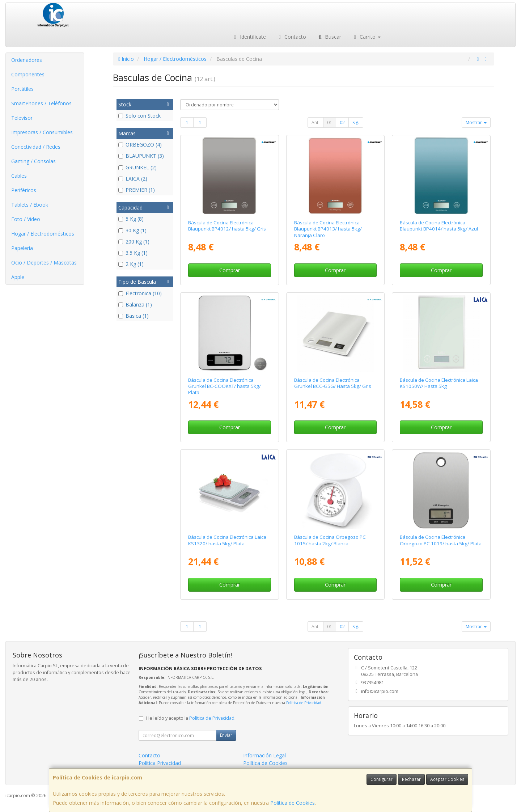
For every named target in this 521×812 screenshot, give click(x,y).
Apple (18, 277)
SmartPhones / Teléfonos (41, 103)
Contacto (292, 37)
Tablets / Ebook (30, 205)
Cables (19, 176)
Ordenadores (27, 60)
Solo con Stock (139, 116)
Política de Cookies (293, 803)
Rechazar (411, 779)
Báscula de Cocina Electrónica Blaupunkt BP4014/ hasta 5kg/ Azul (439, 226)
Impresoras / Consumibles (42, 132)
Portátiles (22, 89)
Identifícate (249, 37)
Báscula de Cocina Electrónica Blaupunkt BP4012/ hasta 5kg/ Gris (227, 226)
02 (342, 122)
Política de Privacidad (304, 703)
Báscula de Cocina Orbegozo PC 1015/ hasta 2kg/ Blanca (330, 540)
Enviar (226, 735)
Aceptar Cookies (447, 779)
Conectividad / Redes (36, 147)
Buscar (329, 37)
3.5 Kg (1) (133, 253)
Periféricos (24, 190)
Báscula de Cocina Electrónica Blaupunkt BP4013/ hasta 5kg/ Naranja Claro (328, 229)
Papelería (22, 248)
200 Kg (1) (134, 242)
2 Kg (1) (131, 264)
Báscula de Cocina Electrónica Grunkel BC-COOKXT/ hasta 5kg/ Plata (225, 386)
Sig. (356, 122)
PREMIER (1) (137, 190)
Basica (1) (134, 316)
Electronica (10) (140, 293)
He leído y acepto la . (191, 718)
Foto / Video (26, 219)
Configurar (382, 779)
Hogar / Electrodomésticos (43, 234)
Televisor (22, 118)
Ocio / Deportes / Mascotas (44, 263)
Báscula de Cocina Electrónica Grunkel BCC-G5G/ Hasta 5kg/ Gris (333, 383)
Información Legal (264, 755)
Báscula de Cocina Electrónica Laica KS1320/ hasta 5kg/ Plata (227, 540)
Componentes (28, 74)
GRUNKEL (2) (137, 167)
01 (330, 122)
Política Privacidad (160, 763)
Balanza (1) (135, 304)
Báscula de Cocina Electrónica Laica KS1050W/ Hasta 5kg (439, 383)
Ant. (315, 122)
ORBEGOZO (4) (140, 145)
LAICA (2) (133, 179)
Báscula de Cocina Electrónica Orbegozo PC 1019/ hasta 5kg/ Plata (441, 540)
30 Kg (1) (132, 230)
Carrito (367, 37)
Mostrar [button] (476, 122)
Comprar (230, 270)
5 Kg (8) (131, 219)
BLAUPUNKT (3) (141, 156)
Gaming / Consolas (33, 161)
